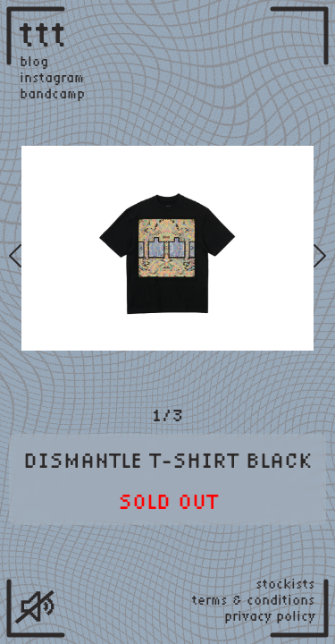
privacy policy (270, 616)
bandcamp (52, 94)
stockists (285, 584)
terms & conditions (254, 600)
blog (34, 62)
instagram (52, 78)
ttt (44, 33)
